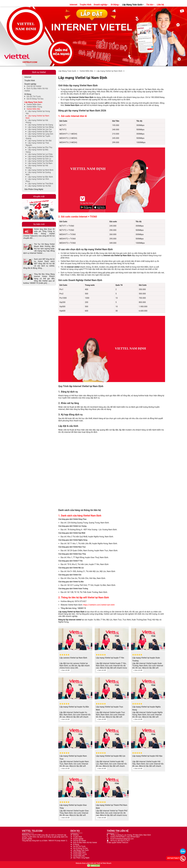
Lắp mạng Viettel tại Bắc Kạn (40, 132)
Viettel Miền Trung (34, 107)
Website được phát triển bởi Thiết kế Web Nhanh (93, 863)
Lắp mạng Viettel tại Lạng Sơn (40, 134)
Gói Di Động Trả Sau (35, 99)
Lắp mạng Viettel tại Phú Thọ (40, 147)
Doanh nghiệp (101, 5)
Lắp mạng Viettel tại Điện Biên (40, 156)
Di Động (115, 5)
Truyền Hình (86, 5)
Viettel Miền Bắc (87, 71)
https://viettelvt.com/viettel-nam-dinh (99, 605)
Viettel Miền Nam (34, 104)
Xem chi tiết (65, 670)
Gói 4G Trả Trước (34, 96)
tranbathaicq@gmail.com (124, 839)
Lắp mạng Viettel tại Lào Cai (40, 129)
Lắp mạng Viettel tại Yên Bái (40, 141)
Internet (73, 5)
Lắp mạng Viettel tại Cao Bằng (41, 127)
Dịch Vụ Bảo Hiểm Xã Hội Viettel (85, 843)
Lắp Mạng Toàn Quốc (133, 5)
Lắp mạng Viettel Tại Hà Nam (40, 163)
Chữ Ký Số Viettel (34, 86)
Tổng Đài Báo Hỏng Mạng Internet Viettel (44, 275)
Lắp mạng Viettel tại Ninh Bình (41, 170)
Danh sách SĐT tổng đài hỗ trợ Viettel (44, 260)
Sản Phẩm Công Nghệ (34, 189)
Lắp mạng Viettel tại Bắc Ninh (40, 177)
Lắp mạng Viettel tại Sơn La (39, 159)
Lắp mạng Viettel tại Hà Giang (40, 125)
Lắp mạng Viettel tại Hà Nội (39, 186)
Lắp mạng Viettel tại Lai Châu (40, 154)
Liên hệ (160, 5)
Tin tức (150, 5)
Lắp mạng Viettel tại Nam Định (110, 71)
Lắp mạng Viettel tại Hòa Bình (40, 161)
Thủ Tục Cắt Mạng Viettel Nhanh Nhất (44, 245)
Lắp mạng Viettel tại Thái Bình (40, 184)
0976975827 (121, 837)
